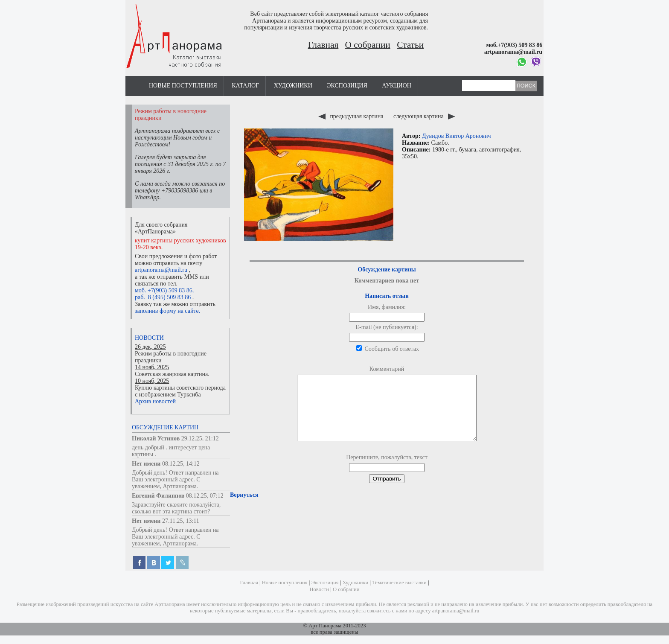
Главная (323, 45)
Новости (149, 338)
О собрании (368, 45)
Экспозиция (347, 86)
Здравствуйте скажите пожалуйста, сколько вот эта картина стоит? (176, 508)
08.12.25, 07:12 (205, 496)
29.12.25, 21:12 (200, 439)
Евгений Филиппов (158, 496)
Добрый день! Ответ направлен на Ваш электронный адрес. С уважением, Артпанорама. (175, 479)
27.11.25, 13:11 (181, 521)
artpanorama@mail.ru (161, 270)
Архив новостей (155, 401)
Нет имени (146, 464)
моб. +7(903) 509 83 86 (164, 290)
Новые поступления (183, 86)
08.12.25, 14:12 (181, 464)
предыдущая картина (352, 116)
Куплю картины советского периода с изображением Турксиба (180, 391)
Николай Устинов (156, 439)
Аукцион (397, 86)
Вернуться (244, 508)
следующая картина (424, 116)
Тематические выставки (399, 583)
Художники (293, 86)
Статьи (410, 45)
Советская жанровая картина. (172, 374)
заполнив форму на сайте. (167, 311)
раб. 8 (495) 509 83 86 (163, 297)
